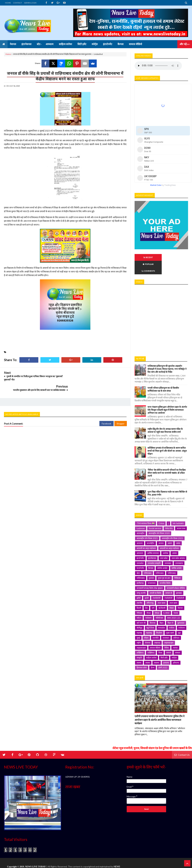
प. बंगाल (166, 599)
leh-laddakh (178, 510)
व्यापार (175, 634)
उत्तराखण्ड (179, 550)
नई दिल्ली (162, 594)
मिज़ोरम (159, 619)
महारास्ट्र (149, 619)
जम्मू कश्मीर (141, 579)
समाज (169, 639)
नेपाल (171, 594)
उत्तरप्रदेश (140, 550)
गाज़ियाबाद (172, 560)
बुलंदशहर (181, 609)
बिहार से (170, 609)
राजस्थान (166, 624)
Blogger (121, 413)
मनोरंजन (182, 614)
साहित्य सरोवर (151, 644)
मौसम (146, 624)
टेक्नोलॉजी (168, 584)
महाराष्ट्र (139, 619)
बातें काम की (141, 609)
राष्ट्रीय (139, 629)
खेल (138, 560)
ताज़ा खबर (161, 589)
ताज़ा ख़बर (173, 589)
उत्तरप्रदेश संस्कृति (154, 550)
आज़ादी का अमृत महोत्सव (169, 535)
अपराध (161, 530)
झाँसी (139, 584)
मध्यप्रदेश (162, 614)
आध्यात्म (140, 540)
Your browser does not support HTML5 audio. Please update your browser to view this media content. (158, 66)
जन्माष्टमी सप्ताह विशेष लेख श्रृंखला (150, 574)
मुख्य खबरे (170, 619)
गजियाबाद (148, 560)
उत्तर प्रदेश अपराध (178, 545)
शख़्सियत (151, 639)
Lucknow (141, 515)
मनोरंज (172, 614)
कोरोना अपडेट (162, 554)
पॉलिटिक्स (159, 604)
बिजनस (153, 609)
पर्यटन (139, 604)
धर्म (153, 594)
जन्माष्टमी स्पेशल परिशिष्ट (176, 574)
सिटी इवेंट (164, 644)
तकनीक (140, 589)
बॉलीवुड (139, 614)
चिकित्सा (177, 564)
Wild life (169, 515)
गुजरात (151, 564)
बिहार (161, 609)
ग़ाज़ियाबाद (141, 564)
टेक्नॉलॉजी (157, 584)
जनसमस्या (152, 569)
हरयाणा (166, 649)
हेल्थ (153, 654)
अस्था (178, 530)
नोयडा (157, 599)
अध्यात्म (140, 530)
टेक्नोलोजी (180, 584)
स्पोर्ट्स (174, 644)
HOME (8, 3)
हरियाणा (176, 649)
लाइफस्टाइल (169, 629)
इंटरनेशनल (152, 545)
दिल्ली (139, 594)
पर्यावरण (148, 604)
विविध (167, 634)
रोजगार (148, 629)
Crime (161, 510)
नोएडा (149, 599)
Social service (155, 515)
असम (170, 530)
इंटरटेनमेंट (140, 545)
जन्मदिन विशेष (165, 569)
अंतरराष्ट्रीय (140, 520)
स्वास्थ (148, 649)
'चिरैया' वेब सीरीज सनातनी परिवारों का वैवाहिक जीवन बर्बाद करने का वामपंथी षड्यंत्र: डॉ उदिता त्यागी (167, 459)
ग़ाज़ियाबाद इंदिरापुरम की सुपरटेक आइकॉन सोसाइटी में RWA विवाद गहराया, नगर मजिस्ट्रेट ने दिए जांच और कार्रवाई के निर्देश (167, 355)
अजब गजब (181, 515)
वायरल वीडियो (155, 634)
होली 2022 (163, 654)
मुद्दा (179, 619)
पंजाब (176, 599)
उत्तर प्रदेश (164, 545)
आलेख (165, 540)
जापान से (169, 579)
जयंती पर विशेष (155, 579)
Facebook (106, 413)
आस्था (174, 540)
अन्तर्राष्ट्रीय (151, 530)
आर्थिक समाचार (153, 540)
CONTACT (18, 3)
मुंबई (138, 624)
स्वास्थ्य (157, 649)
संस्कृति (139, 644)
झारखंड (179, 579)
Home (8, 54)
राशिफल (176, 624)
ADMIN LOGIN (30, 3)
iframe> (161, 305)
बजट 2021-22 (174, 604)
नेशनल (180, 594)
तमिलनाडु (150, 589)
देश (146, 594)
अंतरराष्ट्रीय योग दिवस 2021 (147, 525)
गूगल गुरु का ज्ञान (164, 564)
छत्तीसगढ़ (140, 569)
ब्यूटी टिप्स (150, 614)
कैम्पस (151, 554)
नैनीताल (139, 599)
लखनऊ (157, 629)
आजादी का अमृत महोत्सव (146, 535)
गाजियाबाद (160, 560)
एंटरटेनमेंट (140, 554)
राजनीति (156, 624)
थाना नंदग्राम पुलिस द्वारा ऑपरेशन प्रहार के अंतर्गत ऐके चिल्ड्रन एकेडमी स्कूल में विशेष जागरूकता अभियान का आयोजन (167, 396)
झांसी (147, 584)
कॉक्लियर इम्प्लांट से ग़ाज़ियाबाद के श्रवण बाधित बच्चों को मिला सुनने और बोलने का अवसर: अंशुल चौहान (167, 437)
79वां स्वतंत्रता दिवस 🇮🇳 (146, 510)
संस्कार (178, 639)
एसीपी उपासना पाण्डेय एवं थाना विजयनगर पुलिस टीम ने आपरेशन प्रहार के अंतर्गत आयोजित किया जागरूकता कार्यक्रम (160, 706)
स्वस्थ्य (139, 649)
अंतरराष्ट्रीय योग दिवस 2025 (172, 525)
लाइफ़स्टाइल (141, 634)
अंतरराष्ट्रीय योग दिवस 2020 (159, 520)
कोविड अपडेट (177, 554)
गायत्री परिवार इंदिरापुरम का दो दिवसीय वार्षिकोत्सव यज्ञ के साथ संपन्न (163, 376)
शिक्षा (160, 639)
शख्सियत (140, 639)
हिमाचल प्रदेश (142, 654)
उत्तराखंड (168, 550)
